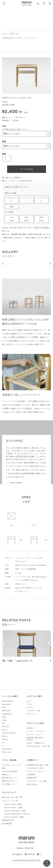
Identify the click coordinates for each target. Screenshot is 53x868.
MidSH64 (26, 219)
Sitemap (20, 848)
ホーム (5, 34)
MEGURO (6, 711)
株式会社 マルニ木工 (11, 798)
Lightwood (7, 714)
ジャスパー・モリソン (36, 732)
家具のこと (7, 775)
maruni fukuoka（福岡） (15, 817)
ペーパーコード (41, 200)
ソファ (29, 705)
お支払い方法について (15, 187)
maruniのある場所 (10, 772)
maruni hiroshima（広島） (16, 811)
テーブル (30, 708)
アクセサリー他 (33, 711)
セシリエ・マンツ (34, 735)
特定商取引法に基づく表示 (38, 765)
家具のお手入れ (9, 781)
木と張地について (10, 784)
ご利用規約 (31, 775)
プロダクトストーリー (11, 765)
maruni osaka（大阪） (14, 808)
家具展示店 (7, 821)
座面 (4, 142)
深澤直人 (30, 728)
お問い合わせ (32, 785)
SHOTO (6, 727)
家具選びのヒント (10, 778)
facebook (31, 855)
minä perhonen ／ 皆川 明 (38, 747)
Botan (5, 736)
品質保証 (30, 778)
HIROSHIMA (8, 701)
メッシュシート (26, 200)
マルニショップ (9, 801)
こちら (38, 238)
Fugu (4, 721)
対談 (4, 768)
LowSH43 (12, 219)
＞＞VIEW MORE (14, 483)
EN (3, 724)
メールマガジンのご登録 (37, 782)
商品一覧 (14, 34)
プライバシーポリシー (36, 772)
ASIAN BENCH (9, 733)
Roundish (6, 705)
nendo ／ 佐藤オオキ (36, 743)
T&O (4, 717)
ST (3, 743)
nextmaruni (7, 749)
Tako (4, 708)
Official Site (29, 848)
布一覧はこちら (22, 591)
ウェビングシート (12, 200)
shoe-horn (7, 752)
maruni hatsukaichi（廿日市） (17, 814)
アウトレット (32, 714)
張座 (12, 207)
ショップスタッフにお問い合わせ (17, 181)
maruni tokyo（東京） (14, 805)
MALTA (5, 740)
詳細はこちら (21, 584)
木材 (4, 126)
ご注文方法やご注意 (35, 768)
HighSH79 (41, 219)
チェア (29, 701)
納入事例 (6, 824)
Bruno (5, 730)
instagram (18, 855)
